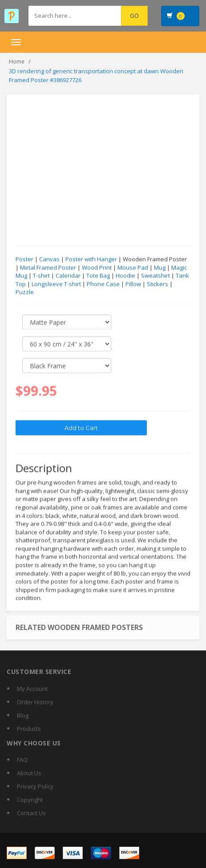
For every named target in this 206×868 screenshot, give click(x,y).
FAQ (22, 760)
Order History (35, 702)
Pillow (133, 284)
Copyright (30, 800)
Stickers (158, 284)
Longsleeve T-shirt (56, 284)
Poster (24, 259)
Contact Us (31, 813)
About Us (29, 773)
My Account (32, 689)
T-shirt (41, 276)
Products (29, 729)
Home (17, 61)
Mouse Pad (133, 268)
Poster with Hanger (91, 259)
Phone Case (103, 284)
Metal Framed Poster (48, 268)
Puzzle (25, 292)
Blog (23, 715)
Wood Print (97, 268)
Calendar (68, 276)
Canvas (49, 259)
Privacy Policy (35, 786)
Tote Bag (98, 276)
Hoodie (125, 276)
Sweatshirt (156, 276)
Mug (160, 268)
